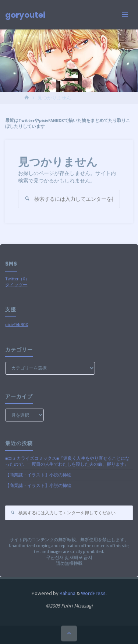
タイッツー (16, 285)
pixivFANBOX (17, 325)
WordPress (93, 593)
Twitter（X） (17, 279)
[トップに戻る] (69, 633)
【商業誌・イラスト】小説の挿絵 (38, 475)
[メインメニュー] (125, 15)
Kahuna (67, 593)
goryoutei (25, 15)
